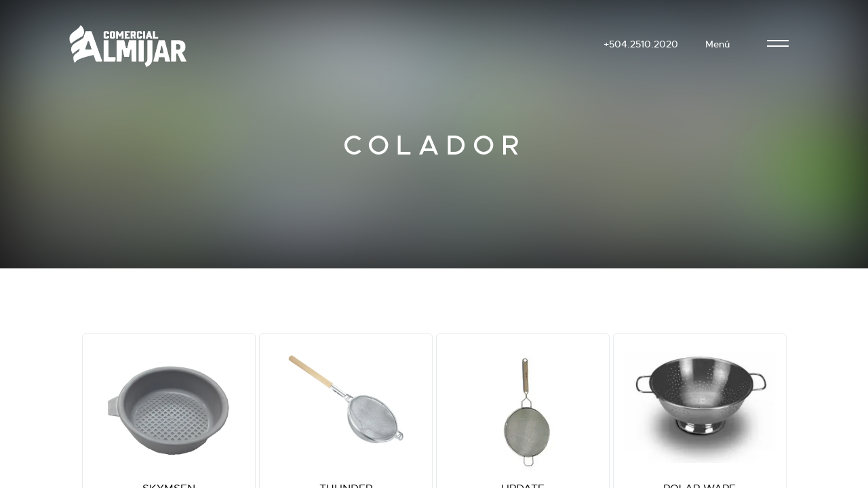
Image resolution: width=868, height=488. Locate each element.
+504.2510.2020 (641, 44)
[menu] (778, 44)
